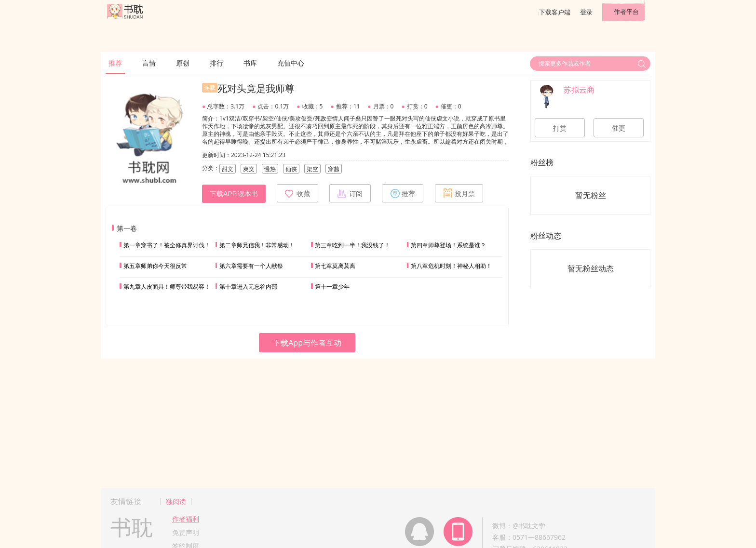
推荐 (115, 63)
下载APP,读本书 (234, 194)
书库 (250, 63)
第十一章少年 (332, 287)
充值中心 (291, 63)
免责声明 (186, 532)
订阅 (350, 193)
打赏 (560, 128)
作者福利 (186, 519)
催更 (619, 128)
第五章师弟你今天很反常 (155, 266)
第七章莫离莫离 (335, 266)
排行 (216, 63)
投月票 (459, 193)
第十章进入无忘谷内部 (248, 287)
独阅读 (176, 501)
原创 (183, 63)
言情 (149, 63)
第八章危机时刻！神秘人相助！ (451, 266)
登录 (586, 12)
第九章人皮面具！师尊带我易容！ (167, 287)
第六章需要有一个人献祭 (251, 266)
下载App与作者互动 (307, 343)
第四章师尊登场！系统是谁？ (448, 245)
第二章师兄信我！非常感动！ (257, 245)
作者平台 (626, 12)
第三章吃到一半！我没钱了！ (352, 245)
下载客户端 (555, 12)
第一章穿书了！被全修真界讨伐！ (167, 245)
